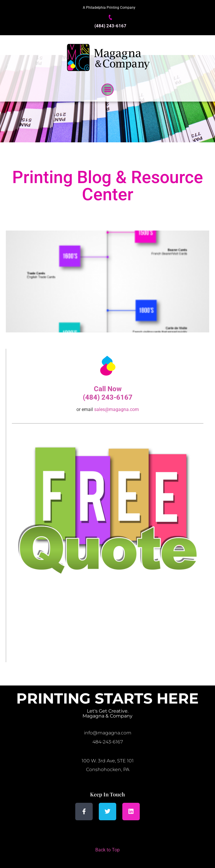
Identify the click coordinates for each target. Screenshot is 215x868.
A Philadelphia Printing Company (109, 8)
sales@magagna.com (117, 409)
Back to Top (107, 850)
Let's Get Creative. (108, 711)
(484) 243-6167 (110, 26)
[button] (107, 90)
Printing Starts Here (107, 698)
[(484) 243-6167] (111, 17)
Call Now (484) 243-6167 (108, 393)
